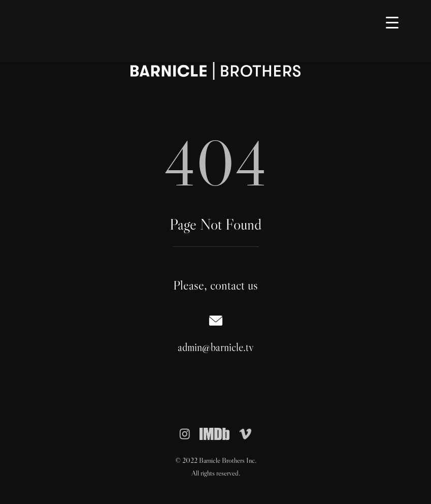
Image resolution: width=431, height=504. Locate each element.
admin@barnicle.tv (216, 347)
